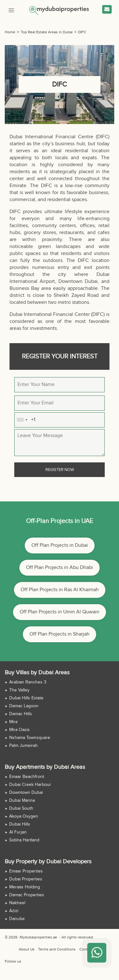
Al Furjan (18, 832)
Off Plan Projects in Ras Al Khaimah (60, 590)
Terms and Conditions (57, 949)
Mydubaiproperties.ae (38, 937)
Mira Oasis (20, 730)
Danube (17, 919)
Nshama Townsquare (30, 738)
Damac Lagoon (24, 706)
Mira (13, 722)
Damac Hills (21, 714)
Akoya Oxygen (24, 816)
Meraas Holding (25, 887)
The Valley (19, 690)
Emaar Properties (26, 871)
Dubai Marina (22, 800)
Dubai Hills (20, 824)
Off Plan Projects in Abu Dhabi (60, 568)
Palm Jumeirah (23, 746)
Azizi (14, 911)
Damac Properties (27, 895)
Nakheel (17, 903)
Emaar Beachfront (27, 777)
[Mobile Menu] (11, 10)
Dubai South (21, 808)
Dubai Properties (26, 879)
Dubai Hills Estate (26, 698)
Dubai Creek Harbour (30, 785)
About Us (27, 949)
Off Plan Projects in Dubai (60, 545)
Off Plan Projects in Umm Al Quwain (60, 612)
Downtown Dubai (26, 793)
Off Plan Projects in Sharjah (60, 634)
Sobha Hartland (24, 840)
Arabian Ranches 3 (28, 682)
